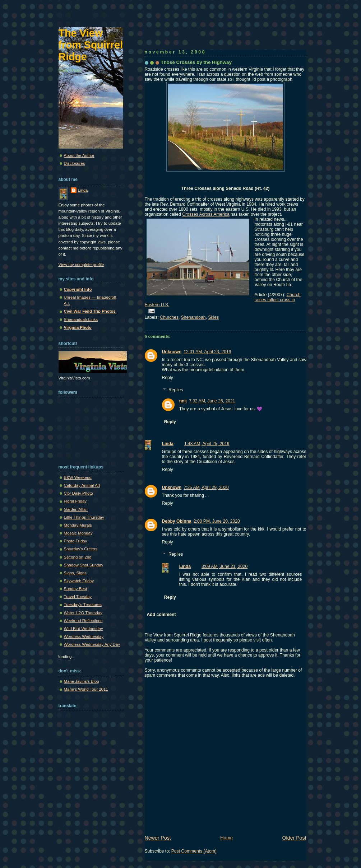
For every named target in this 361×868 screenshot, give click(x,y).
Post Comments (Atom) (194, 851)
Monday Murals (78, 525)
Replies (176, 390)
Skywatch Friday (79, 581)
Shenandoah (193, 317)
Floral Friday (75, 501)
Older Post (294, 838)
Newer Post (158, 838)
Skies (213, 317)
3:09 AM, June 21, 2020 (225, 566)
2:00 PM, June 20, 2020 (217, 521)
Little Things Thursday (84, 517)
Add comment (161, 615)
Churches (169, 317)
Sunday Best (76, 589)
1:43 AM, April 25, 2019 (207, 444)
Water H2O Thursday (83, 613)
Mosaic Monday (78, 533)
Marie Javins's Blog (82, 681)
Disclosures (75, 163)
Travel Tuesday (78, 597)
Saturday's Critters (81, 549)
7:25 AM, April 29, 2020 (206, 487)
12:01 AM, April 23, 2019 (207, 352)
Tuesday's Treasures (83, 605)
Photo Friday (76, 541)
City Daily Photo (78, 493)
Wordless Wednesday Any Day (92, 644)
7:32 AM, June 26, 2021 (212, 401)
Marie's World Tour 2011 (86, 689)
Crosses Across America (206, 214)
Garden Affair (76, 509)
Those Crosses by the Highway (196, 62)
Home (226, 838)
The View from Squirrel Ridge (91, 45)
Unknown (172, 352)
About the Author (79, 155)
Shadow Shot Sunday (84, 565)
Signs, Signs (75, 573)
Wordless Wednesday (84, 636)
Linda (168, 444)
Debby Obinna (177, 521)
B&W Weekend (78, 477)
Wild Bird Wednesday (84, 629)
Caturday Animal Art (82, 485)
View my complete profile (81, 265)
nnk (183, 401)
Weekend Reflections (83, 621)
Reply (168, 378)
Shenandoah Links (81, 319)
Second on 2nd (78, 557)
